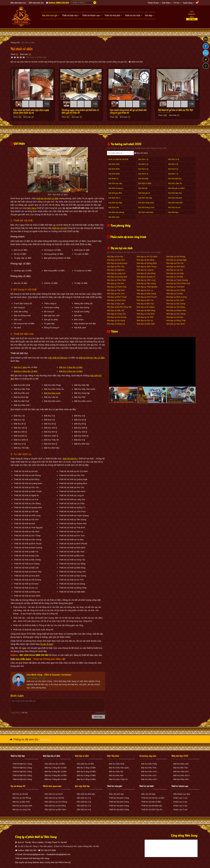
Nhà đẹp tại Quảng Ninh (117, 277)
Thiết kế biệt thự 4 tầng (22, 775)
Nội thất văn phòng (116, 212)
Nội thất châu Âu (175, 183)
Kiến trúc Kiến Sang (21, 659)
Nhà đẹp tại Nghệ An (116, 270)
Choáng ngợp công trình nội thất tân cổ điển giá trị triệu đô (80, 111)
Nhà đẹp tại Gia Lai (145, 321)
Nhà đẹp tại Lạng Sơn (116, 273)
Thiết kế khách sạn (180, 786)
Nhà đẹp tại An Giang (146, 307)
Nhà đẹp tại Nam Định (176, 324)
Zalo (206, 53)
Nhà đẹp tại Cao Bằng (175, 307)
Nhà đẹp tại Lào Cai (175, 270)
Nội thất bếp (143, 179)
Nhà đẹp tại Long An (145, 270)
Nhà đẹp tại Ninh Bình (175, 267)
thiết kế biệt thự (70, 459)
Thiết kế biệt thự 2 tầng (22, 768)
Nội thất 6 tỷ (143, 174)
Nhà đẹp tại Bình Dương (176, 297)
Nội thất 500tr (114, 174)
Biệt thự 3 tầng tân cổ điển (71, 367)
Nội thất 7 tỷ (173, 174)
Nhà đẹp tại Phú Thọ (116, 267)
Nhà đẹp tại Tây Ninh (116, 290)
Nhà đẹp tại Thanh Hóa (117, 287)
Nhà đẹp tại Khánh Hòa (176, 310)
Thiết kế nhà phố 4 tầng (119, 806)
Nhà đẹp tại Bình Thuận (117, 297)
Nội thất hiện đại (175, 193)
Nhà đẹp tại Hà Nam (175, 317)
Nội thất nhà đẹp (115, 203)
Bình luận (24, 54)
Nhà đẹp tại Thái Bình (175, 287)
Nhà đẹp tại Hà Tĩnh (145, 317)
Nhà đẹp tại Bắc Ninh (175, 300)
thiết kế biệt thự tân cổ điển (92, 358)
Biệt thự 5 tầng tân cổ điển (71, 371)
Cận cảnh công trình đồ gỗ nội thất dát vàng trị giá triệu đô (128, 111)
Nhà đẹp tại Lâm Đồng (146, 273)
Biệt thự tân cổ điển (51, 756)
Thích (13, 54)
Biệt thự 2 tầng (20, 367)
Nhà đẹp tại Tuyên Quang (177, 280)
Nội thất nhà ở (114, 198)
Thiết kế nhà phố (115, 786)
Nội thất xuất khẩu (146, 212)
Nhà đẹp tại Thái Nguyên (147, 287)
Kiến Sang (31, 208)
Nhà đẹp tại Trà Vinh (116, 283)
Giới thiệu (166, 3)
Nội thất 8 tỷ (113, 179)
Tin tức (176, 3)
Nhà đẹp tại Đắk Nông (146, 310)
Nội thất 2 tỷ (143, 164)
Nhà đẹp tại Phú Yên (175, 263)
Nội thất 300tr (114, 169)
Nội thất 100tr (114, 164)
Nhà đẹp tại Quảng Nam (117, 263)
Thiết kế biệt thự (18, 756)
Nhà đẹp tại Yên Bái (175, 277)
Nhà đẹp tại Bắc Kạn (145, 304)
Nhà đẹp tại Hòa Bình (146, 314)
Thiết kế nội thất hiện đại (151, 806)
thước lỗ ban (46, 644)
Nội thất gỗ (143, 188)
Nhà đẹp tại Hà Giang (116, 321)
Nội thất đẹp (173, 212)
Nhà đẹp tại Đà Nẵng (145, 260)
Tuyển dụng (188, 3)
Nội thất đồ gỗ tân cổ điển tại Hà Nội (175, 110)
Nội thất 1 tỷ (143, 159)
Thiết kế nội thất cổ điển (151, 802)
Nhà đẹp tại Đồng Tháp (176, 321)
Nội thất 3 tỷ (173, 164)
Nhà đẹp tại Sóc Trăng (176, 290)
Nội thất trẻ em (174, 207)
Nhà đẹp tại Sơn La (145, 290)
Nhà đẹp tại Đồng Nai (116, 324)
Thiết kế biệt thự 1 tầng (22, 764)
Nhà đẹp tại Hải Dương (117, 317)
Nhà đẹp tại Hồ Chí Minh (147, 257)
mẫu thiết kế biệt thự (58, 358)
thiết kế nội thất (59, 228)
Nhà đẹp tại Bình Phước (147, 297)
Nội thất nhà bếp (145, 198)
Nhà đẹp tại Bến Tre (145, 300)
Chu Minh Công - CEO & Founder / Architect (49, 675)
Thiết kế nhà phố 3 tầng (119, 802)
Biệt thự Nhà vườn (52, 393)
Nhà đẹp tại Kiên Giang (146, 294)
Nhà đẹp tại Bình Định (116, 300)
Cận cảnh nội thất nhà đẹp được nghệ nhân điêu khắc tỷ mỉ (31, 111)
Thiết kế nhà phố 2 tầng (119, 798)
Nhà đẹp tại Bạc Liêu (116, 304)
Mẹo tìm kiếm (141, 153)
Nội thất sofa (114, 207)
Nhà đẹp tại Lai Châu (175, 273)
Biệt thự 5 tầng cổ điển (86, 779)
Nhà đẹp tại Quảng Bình (147, 263)
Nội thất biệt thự (175, 179)
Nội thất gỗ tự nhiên (176, 188)
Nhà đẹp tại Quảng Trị (146, 277)
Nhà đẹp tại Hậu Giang (176, 314)
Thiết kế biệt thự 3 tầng (22, 772)
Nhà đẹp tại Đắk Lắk (116, 310)
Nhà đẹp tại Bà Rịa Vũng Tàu (119, 307)
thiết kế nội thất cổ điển (47, 198)
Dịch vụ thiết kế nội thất (118, 159)
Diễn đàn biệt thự (36, 3)
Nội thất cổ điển (145, 183)
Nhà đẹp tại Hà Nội (115, 257)
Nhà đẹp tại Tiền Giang (146, 283)
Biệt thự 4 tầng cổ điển (86, 775)
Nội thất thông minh (146, 207)
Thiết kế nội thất (146, 786)
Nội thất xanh (114, 217)
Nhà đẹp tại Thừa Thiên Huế (178, 283)
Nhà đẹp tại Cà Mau (175, 294)
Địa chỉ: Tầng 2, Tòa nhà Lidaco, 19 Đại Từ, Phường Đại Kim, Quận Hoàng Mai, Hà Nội (62, 846)
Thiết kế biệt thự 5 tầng (22, 779)
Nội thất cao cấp (115, 183)
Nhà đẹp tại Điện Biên (146, 324)
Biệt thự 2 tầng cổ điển (86, 768)
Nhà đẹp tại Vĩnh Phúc (116, 280)
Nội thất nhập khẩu (146, 203)
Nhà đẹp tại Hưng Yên (116, 314)
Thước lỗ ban (153, 3)
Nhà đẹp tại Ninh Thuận (147, 267)
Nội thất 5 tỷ (173, 169)
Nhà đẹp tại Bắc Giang (176, 304)
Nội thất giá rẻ (144, 193)
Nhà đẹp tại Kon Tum (116, 294)
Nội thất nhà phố (175, 198)
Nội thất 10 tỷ (174, 159)
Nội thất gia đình (115, 193)
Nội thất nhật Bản (175, 203)
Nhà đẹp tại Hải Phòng (176, 257)
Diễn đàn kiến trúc (18, 3)
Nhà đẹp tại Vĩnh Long (146, 280)
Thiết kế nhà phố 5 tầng (119, 810)
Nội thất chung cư (116, 188)
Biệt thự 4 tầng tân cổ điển (26, 371)
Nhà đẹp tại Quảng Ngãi (176, 260)
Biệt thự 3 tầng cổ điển (86, 772)
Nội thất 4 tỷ (143, 169)
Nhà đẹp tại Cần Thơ (116, 260)
